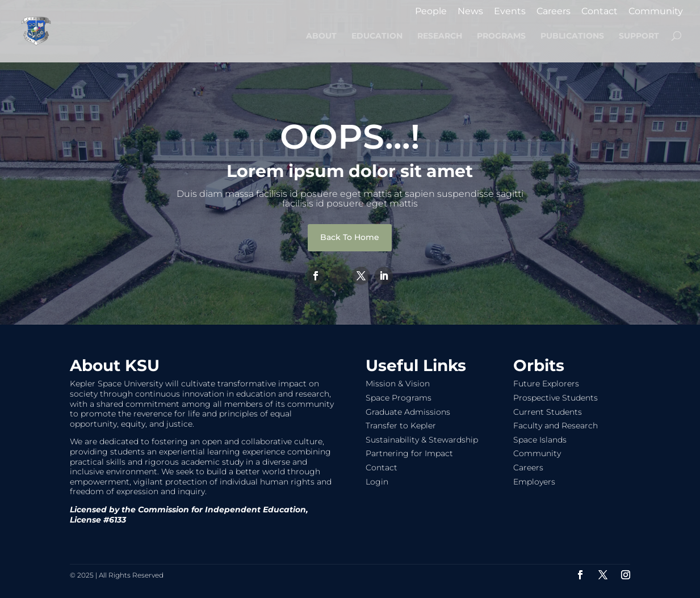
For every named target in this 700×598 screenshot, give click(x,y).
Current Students (548, 412)
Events (510, 12)
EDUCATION (377, 36)
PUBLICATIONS (572, 36)
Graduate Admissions (408, 412)
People (431, 12)
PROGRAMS (501, 36)
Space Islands (540, 440)
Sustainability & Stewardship (422, 440)
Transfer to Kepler (401, 426)
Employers (534, 482)
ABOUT (321, 36)
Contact (600, 12)
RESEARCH (440, 36)
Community (656, 12)
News (470, 12)
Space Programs (399, 398)
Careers (554, 12)
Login (377, 482)
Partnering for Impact (409, 453)
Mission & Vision (398, 384)
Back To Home (350, 237)
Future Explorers (546, 384)
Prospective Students (556, 398)
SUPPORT (639, 36)
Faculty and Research (556, 426)
